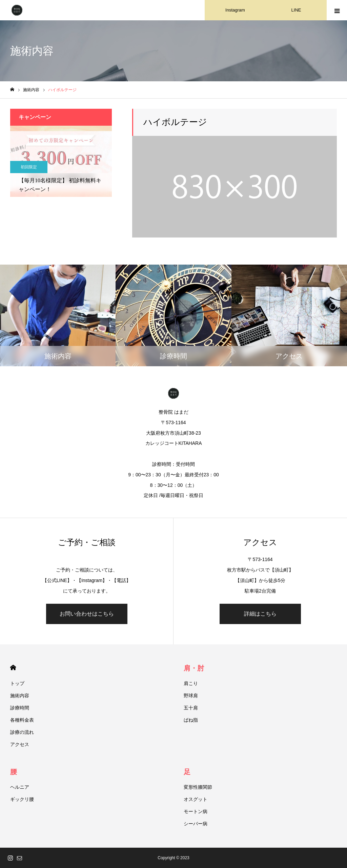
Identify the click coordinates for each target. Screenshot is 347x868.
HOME (13, 668)
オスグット (196, 799)
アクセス (20, 744)
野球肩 (191, 696)
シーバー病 (196, 824)
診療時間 (20, 708)
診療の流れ (22, 732)
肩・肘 (194, 668)
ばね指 (191, 720)
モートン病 (196, 811)
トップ (17, 683)
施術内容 (20, 696)
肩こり (191, 683)
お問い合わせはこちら (87, 614)
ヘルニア (20, 787)
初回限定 (29, 167)
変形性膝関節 (198, 787)
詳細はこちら (260, 614)
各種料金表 (22, 720)
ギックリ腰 (22, 799)
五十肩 (191, 708)
